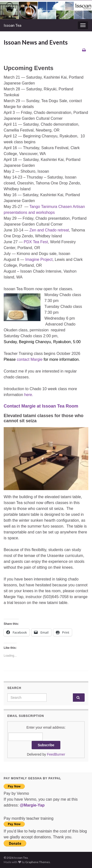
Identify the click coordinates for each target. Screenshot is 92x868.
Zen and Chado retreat (49, 230)
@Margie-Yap (32, 805)
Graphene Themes (38, 862)
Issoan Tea (13, 25)
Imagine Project (39, 259)
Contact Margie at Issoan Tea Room (41, 406)
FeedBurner (56, 754)
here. (29, 395)
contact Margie (30, 359)
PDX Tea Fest (36, 242)
